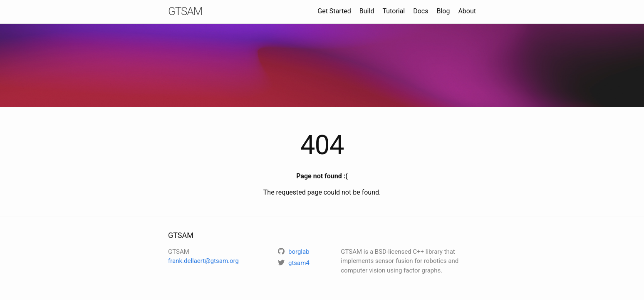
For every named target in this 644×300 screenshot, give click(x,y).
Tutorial (394, 11)
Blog (443, 11)
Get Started (334, 11)
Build (367, 11)
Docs (421, 11)
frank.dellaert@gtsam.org (203, 261)
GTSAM (185, 11)
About (467, 11)
